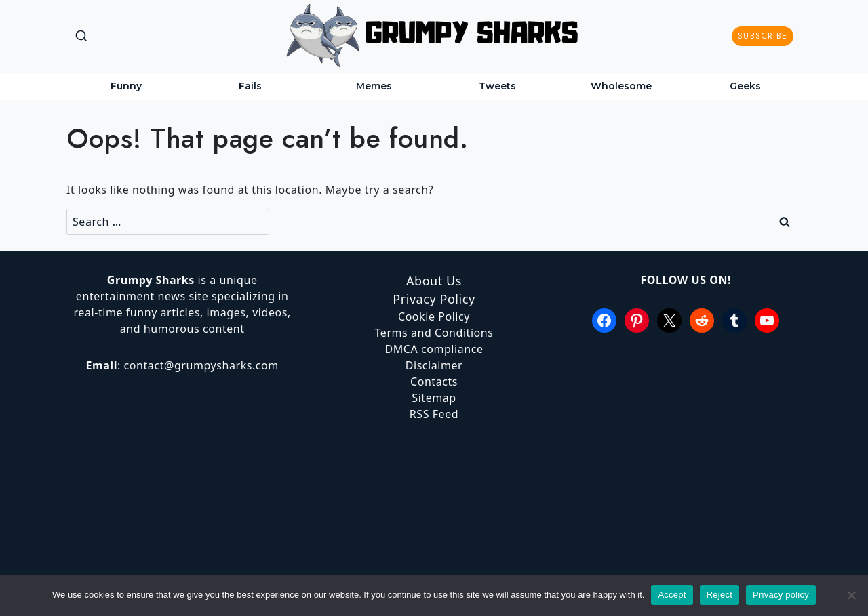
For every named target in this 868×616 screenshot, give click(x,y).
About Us (434, 281)
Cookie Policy (434, 316)
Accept (672, 595)
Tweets (497, 86)
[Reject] (851, 595)
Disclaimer (434, 365)
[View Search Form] (81, 37)
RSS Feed (434, 414)
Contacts (434, 382)
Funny (126, 86)
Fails (250, 86)
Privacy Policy (434, 299)
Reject (719, 595)
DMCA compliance (434, 349)
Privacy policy (781, 595)
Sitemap (434, 398)
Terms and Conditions (434, 333)
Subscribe (763, 36)
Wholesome (621, 86)
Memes (374, 86)
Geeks (745, 86)
